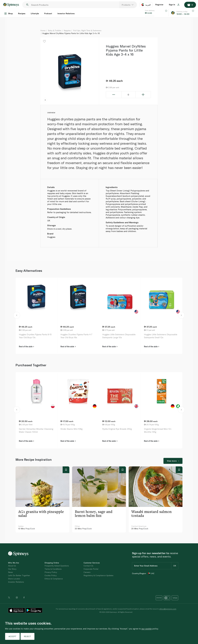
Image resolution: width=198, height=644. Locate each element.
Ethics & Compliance (54, 579)
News (10, 572)
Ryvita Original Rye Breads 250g (117, 429)
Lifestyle (35, 13)
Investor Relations (66, 13)
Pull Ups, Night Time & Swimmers (87, 30)
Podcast (48, 13)
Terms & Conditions (53, 569)
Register (159, 5)
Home (43, 30)
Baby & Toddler (55, 30)
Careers (87, 572)
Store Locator (14, 579)
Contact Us (88, 566)
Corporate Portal (91, 569)
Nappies (67, 30)
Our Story (12, 569)
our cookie (147, 629)
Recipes (22, 13)
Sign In (174, 5)
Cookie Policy (51, 575)
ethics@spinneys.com (168, 609)
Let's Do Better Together (19, 575)
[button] (17, 316)
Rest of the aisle (26, 347)
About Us (12, 566)
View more (173, 461)
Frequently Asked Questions (57, 566)
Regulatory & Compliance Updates (98, 575)
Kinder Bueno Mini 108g (71, 429)
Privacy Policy (51, 572)
